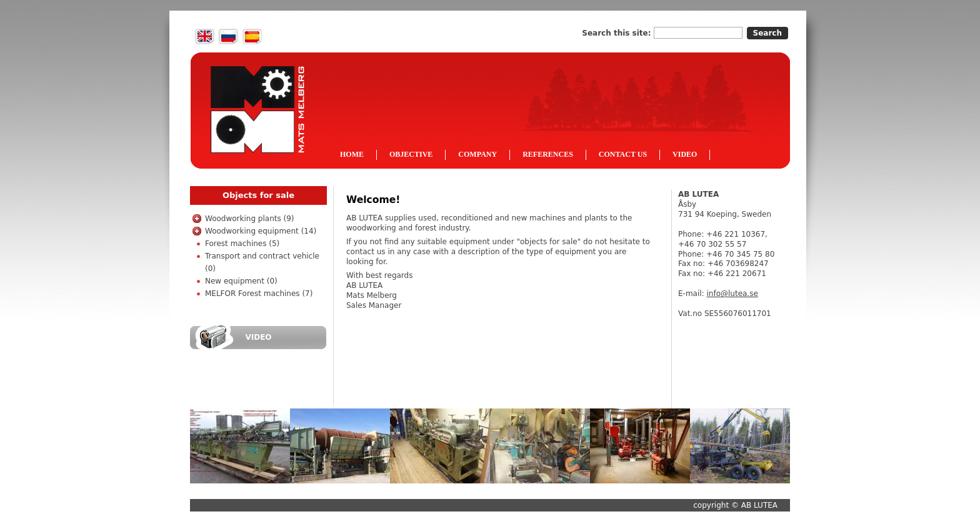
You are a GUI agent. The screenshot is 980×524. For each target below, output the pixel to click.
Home (352, 154)
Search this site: (617, 33)
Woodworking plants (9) (250, 219)
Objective (411, 154)
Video (685, 154)
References (548, 154)
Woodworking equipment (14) (261, 231)
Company (477, 154)
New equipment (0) (241, 281)
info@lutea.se (732, 294)
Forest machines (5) (242, 244)
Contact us (623, 154)
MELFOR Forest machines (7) (259, 294)
